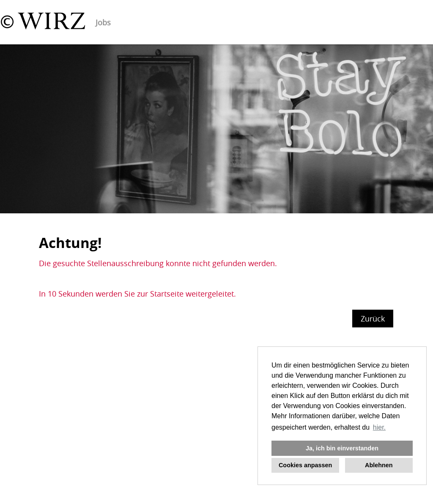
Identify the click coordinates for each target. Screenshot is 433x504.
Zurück (373, 319)
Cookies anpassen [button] (305, 465)
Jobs (103, 22)
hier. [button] (379, 427)
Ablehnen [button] (379, 465)
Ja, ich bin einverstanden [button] (342, 448)
